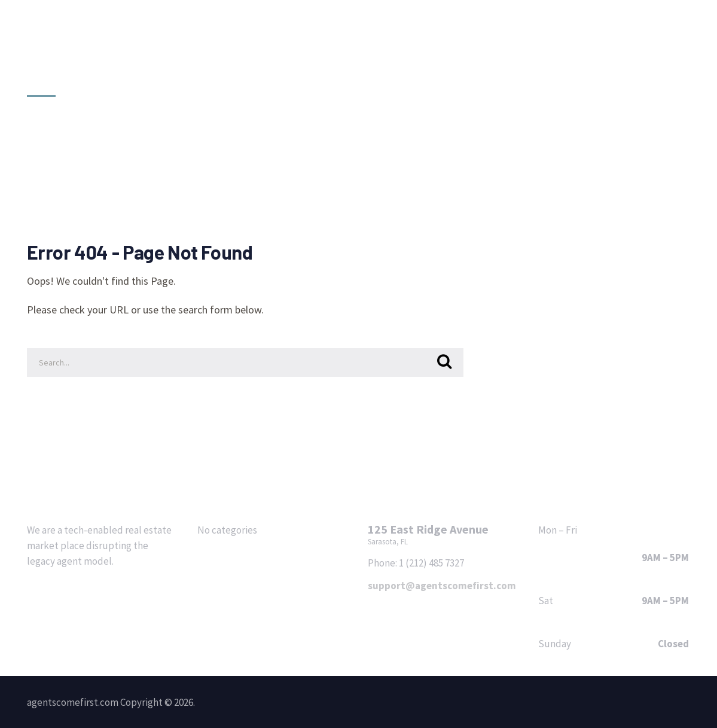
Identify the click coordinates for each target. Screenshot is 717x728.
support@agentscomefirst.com (442, 586)
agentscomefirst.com (105, 47)
